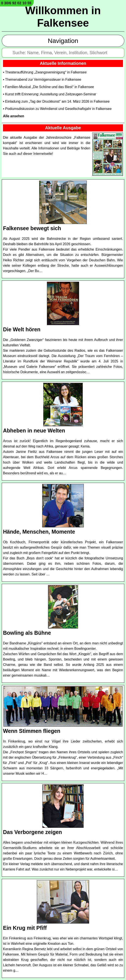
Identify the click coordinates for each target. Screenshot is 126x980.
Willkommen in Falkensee (63, 17)
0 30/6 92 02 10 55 (16, 3)
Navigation (63, 41)
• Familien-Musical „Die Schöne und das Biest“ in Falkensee (48, 87)
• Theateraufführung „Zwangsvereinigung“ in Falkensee (45, 72)
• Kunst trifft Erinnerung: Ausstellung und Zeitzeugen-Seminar (50, 94)
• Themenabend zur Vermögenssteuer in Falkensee (42, 80)
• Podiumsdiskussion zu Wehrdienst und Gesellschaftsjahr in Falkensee (57, 109)
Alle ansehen (14, 116)
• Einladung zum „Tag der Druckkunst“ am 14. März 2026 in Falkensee (56, 101)
